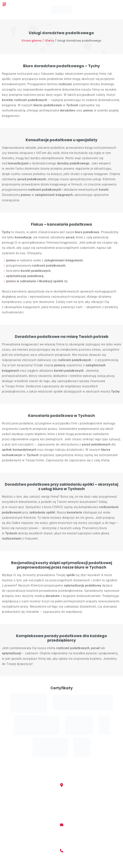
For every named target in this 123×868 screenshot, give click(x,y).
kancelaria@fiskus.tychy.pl (61, 830)
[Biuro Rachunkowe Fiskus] (62, 10)
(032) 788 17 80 (62, 865)
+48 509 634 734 (62, 860)
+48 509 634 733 (62, 856)
